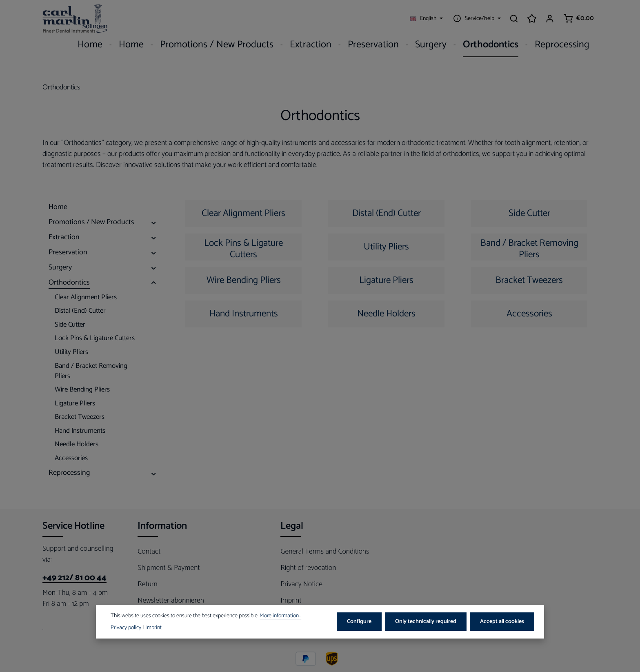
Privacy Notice (301, 584)
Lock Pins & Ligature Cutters (243, 248)
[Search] (514, 18)
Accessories (529, 314)
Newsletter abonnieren (171, 601)
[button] (154, 222)
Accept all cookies (502, 622)
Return (147, 584)
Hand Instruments (244, 314)
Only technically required (426, 622)
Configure (359, 622)
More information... (280, 616)
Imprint (291, 601)
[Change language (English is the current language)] (427, 18)
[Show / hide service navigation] (476, 18)
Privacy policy (126, 628)
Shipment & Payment (169, 568)
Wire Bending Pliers (244, 280)
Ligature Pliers (386, 280)
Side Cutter (529, 213)
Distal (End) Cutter (387, 213)
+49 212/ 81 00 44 (74, 578)
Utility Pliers (386, 247)
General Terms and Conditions (325, 552)
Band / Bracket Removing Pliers (529, 248)
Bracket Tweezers (529, 280)
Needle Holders (386, 314)
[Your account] (550, 18)
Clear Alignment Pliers (243, 213)
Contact (149, 552)
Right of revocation (308, 568)
